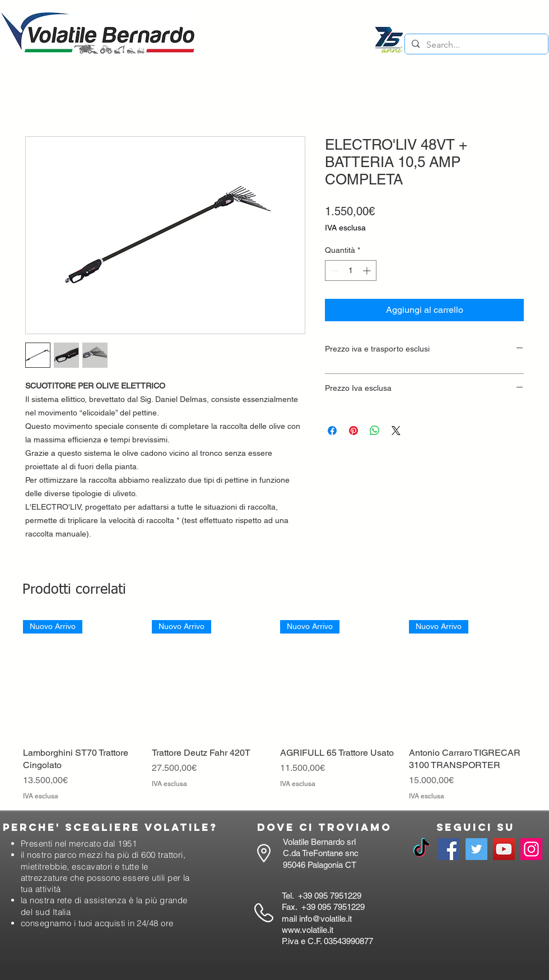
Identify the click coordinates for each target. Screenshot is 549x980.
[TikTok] (422, 849)
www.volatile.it (308, 930)
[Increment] (368, 271)
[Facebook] (449, 849)
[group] (274, 711)
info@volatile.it (325, 919)
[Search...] (475, 45)
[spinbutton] (351, 271)
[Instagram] (531, 849)
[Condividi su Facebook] (332, 431)
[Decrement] (334, 271)
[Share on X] (396, 431)
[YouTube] (504, 849)
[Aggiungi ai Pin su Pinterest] (353, 431)
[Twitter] (476, 849)
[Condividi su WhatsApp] (375, 431)
